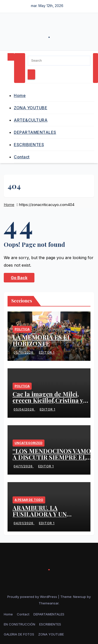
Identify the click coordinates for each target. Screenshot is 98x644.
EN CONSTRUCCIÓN (19, 624)
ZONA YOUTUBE (31, 108)
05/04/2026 (24, 409)
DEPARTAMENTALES (35, 132)
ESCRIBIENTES (29, 145)
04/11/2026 (24, 466)
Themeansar (49, 603)
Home (20, 95)
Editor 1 (46, 352)
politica (22, 329)
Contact (22, 157)
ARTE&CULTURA (31, 120)
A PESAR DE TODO (29, 500)
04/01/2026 (24, 523)
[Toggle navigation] (20, 68)
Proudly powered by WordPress (33, 597)
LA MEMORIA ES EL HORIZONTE (42, 340)
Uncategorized (29, 443)
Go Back (19, 278)
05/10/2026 (24, 352)
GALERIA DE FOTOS (19, 634)
